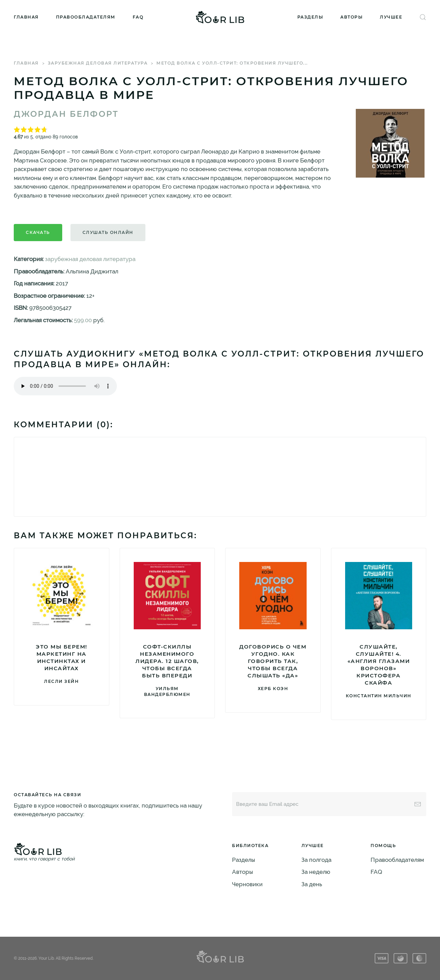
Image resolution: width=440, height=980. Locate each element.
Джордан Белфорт (66, 114)
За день (312, 884)
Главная (26, 17)
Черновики (247, 884)
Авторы (351, 17)
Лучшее (391, 17)
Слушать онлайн (108, 232)
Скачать (38, 232)
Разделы (310, 17)
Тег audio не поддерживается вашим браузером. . (65, 386)
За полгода (316, 860)
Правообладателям (86, 17)
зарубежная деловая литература (98, 63)
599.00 (83, 320)
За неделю (316, 872)
